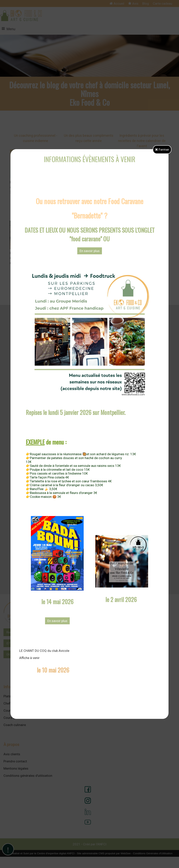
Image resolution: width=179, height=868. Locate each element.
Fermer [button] (162, 150)
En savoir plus (90, 251)
